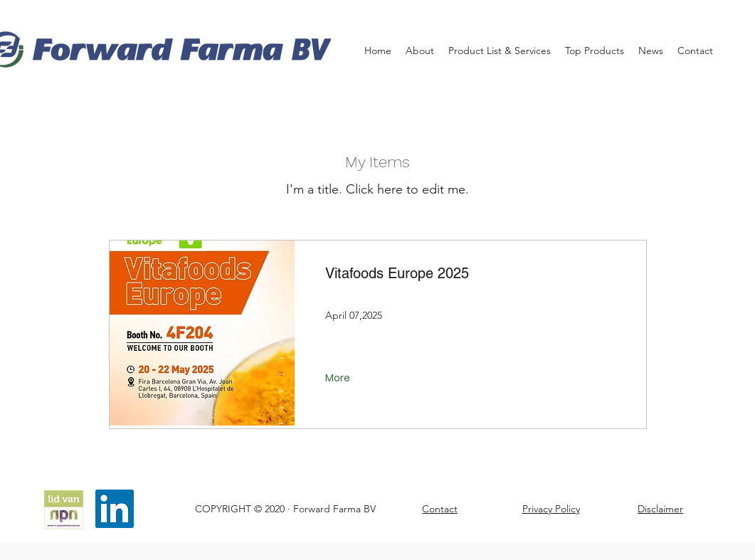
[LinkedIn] (115, 509)
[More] (339, 379)
